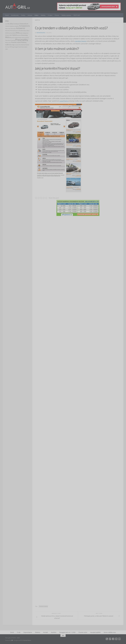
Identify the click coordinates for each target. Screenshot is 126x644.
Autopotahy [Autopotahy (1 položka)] (17, 26)
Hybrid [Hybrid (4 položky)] (14, 35)
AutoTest (54, 632)
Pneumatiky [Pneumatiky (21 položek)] (22, 40)
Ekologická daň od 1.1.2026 (67, 632)
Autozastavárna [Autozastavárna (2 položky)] (14, 31)
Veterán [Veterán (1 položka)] (26, 47)
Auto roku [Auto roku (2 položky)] (8, 28)
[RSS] (107, 639)
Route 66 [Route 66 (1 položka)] (27, 45)
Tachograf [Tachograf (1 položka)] (16, 47)
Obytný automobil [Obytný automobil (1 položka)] (25, 38)
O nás (19, 632)
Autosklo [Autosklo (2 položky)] (8, 31)
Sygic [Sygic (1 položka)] (13, 47)
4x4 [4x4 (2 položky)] (6, 24)
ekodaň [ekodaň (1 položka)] (21, 33)
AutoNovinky (15, 15)
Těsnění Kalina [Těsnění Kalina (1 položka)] (21, 47)
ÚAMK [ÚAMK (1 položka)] (6, 49)
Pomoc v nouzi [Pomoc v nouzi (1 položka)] (8, 43)
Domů (7, 15)
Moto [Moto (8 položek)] (7, 37)
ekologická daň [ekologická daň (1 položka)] (26, 33)
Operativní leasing (43, 606)
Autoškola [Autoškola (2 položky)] (21, 31)
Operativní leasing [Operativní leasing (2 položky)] (10, 40)
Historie (30, 15)
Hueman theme (27, 640)
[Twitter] (110, 639)
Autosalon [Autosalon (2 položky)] (13, 28)
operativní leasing (81, 41)
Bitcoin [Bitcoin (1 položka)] (28, 31)
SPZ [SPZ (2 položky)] (11, 47)
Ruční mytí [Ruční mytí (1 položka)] (7, 47)
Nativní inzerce (41, 33)
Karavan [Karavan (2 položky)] (19, 35)
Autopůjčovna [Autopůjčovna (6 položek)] (24, 26)
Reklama (38, 632)
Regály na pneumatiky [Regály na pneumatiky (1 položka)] (17, 45)
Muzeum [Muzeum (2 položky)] (12, 38)
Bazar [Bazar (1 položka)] (25, 31)
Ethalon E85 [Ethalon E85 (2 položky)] (8, 35)
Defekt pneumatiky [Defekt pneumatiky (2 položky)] (10, 33)
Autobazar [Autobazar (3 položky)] (17, 24)
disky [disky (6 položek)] (18, 33)
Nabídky (43, 15)
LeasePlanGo (64, 101)
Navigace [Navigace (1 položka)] (16, 38)
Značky (23, 15)
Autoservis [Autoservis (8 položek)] (21, 28)
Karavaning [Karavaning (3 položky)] (24, 35)
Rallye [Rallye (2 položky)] (10, 45)
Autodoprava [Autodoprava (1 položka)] (12, 26)
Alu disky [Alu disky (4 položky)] (10, 24)
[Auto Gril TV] (120, 639)
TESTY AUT (77, 15)
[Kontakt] (116, 639)
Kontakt (46, 632)
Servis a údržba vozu (110, 632)
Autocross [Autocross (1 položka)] (7, 26)
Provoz (57, 15)
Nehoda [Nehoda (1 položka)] (20, 38)
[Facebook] (113, 639)
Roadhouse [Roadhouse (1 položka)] (23, 45)
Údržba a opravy (66, 15)
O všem (50, 15)
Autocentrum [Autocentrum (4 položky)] (24, 24)
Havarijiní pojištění (95, 632)
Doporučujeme (28, 632)
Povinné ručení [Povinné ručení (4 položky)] (16, 42)
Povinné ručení (83, 632)
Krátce (37, 15)
